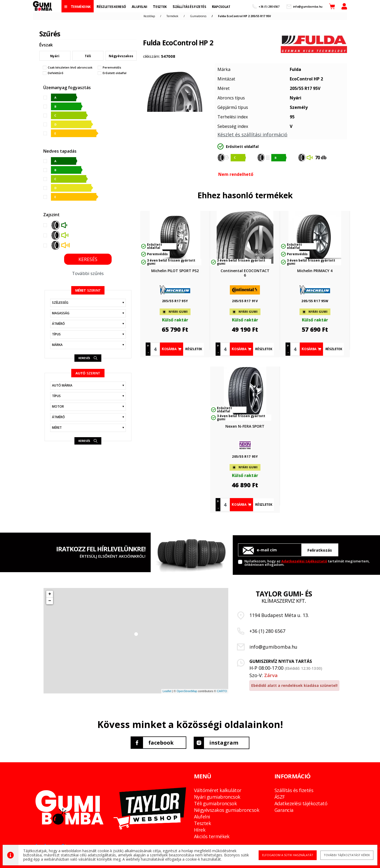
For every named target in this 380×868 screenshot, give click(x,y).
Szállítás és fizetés (294, 790)
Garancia (284, 810)
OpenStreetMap (187, 691)
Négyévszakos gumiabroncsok (227, 810)
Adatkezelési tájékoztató (304, 561)
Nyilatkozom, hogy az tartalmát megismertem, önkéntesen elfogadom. (307, 563)
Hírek (200, 830)
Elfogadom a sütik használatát (287, 855)
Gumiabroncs (198, 16)
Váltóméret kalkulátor (218, 790)
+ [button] (50, 594)
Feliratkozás (320, 550)
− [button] (50, 601)
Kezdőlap (149, 16)
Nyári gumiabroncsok (217, 797)
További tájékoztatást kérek (345, 855)
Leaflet (167, 691)
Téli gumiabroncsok (215, 803)
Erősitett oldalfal (115, 73)
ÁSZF (280, 797)
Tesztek (202, 823)
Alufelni (202, 816)
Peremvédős (112, 67)
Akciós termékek (212, 836)
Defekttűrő (56, 73)
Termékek (172, 16)
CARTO (222, 691)
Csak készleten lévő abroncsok (70, 67)
